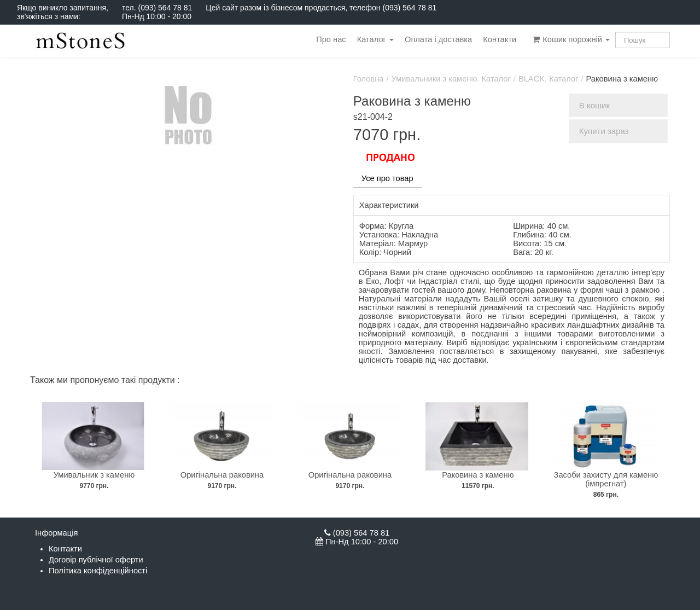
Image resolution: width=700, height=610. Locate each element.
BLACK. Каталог (549, 79)
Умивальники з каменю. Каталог (451, 79)
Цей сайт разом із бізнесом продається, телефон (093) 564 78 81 (321, 8)
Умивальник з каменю (94, 475)
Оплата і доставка (438, 39)
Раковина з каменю (478, 475)
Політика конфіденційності (98, 571)
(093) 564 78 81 (165, 8)
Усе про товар (387, 178)
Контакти (500, 39)
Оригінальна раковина (222, 475)
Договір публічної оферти (96, 560)
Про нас (331, 39)
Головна (369, 79)
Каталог (375, 39)
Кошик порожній (571, 39)
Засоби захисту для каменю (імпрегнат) (606, 479)
